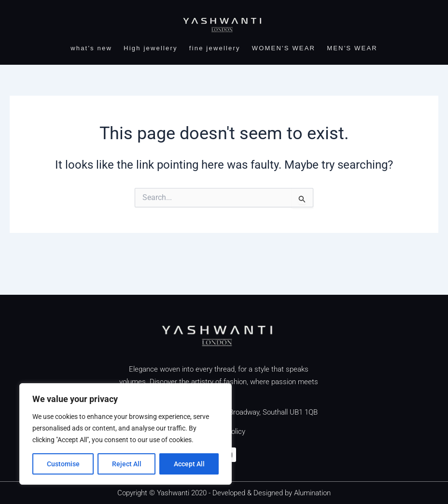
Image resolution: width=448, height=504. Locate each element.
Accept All (189, 464)
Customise (63, 464)
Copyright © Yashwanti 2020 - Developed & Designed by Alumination (224, 493)
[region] (126, 434)
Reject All (127, 464)
